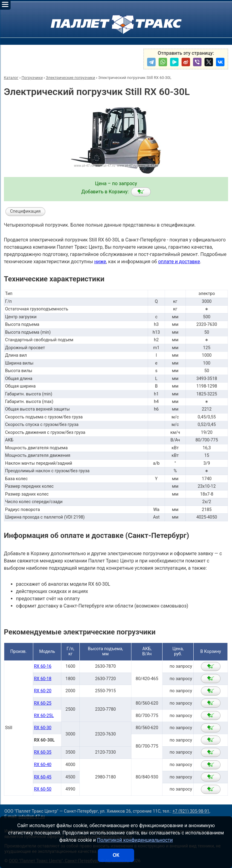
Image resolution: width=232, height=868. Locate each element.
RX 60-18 (43, 679)
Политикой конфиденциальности (135, 840)
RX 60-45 (43, 777)
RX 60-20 (43, 691)
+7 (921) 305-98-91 (191, 811)
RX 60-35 (43, 752)
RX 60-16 (43, 666)
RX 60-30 (43, 728)
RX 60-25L (44, 716)
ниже (100, 262)
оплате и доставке (179, 262)
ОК (116, 855)
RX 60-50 (43, 789)
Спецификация (25, 211)
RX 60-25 (43, 703)
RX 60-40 (43, 765)
